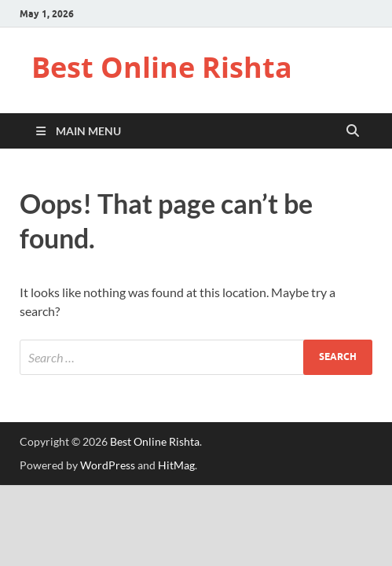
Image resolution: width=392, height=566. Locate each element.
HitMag (176, 465)
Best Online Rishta (162, 67)
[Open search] (353, 131)
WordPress (108, 465)
